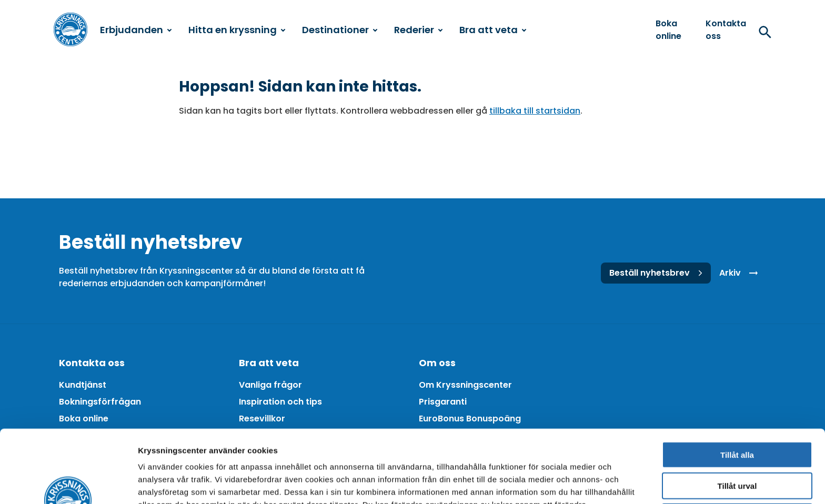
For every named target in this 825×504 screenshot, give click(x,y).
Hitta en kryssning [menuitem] (237, 30)
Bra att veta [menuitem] (493, 30)
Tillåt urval (737, 417)
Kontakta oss (726, 30)
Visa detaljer (572, 483)
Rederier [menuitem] (418, 30)
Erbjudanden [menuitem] (136, 30)
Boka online (668, 30)
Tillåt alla (737, 386)
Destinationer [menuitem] (340, 30)
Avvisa (737, 448)
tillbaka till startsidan (535, 111)
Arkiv (741, 273)
